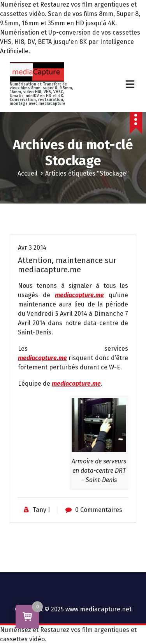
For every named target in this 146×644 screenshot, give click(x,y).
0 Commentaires (99, 510)
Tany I (41, 510)
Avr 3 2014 (32, 248)
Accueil (27, 173)
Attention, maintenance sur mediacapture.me (67, 265)
